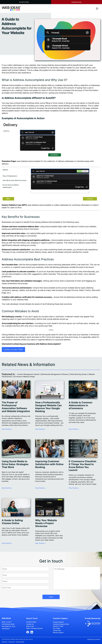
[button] (98, 9)
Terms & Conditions (20, 642)
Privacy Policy (11, 642)
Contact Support (58, 622)
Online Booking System (78, 374)
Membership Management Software (55, 374)
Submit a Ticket (58, 626)
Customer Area (76, 2)
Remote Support (58, 633)
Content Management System (28, 374)
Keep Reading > (7, 429)
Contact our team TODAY (13, 349)
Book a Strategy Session (34, 628)
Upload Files (57, 630)
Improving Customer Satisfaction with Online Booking (49, 464)
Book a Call (30, 626)
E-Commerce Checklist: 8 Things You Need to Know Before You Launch (83, 466)
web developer (12, 304)
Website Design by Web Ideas (94, 639)
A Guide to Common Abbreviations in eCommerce (81, 405)
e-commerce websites (11, 340)
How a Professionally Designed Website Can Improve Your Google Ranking (49, 407)
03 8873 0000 (24, 2)
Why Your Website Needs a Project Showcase (46, 523)
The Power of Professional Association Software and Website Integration (16, 407)
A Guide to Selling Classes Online (12, 522)
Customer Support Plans (61, 624)
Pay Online (56, 628)
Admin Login (4, 642)
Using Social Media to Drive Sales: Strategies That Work (15, 464)
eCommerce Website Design (24, 377)
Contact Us (30, 624)
